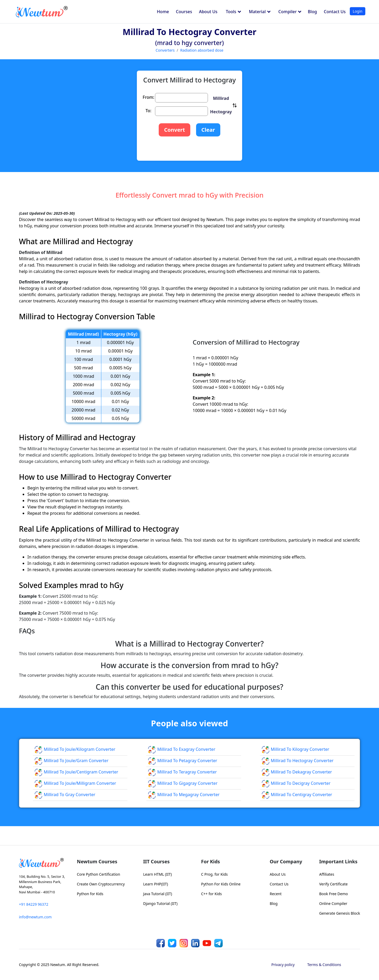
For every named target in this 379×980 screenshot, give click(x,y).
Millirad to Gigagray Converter (183, 783)
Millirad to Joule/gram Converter (71, 761)
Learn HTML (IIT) (158, 874)
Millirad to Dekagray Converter (297, 772)
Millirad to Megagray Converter (184, 795)
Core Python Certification (98, 874)
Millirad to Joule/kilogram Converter (75, 749)
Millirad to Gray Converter (65, 795)
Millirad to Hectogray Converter (297, 761)
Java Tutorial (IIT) (158, 894)
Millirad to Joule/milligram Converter (75, 783)
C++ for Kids (211, 894)
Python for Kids (90, 894)
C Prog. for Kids (214, 874)
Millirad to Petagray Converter (182, 761)
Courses (184, 12)
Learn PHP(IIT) (156, 884)
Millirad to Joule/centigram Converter (76, 772)
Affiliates (327, 874)
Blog (312, 12)
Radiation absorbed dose (202, 50)
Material (260, 12)
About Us (208, 12)
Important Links (338, 861)
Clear (208, 130)
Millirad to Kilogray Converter (295, 749)
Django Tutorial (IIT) (160, 903)
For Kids (211, 861)
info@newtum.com (35, 917)
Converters (165, 50)
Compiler (290, 12)
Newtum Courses (97, 861)
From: (148, 97)
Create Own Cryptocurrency (101, 884)
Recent (276, 894)
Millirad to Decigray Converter (296, 783)
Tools (233, 12)
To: (148, 111)
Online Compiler (333, 903)
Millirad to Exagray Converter (181, 749)
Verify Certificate (333, 884)
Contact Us (335, 12)
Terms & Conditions (324, 965)
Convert (174, 130)
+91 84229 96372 (34, 904)
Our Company (286, 861)
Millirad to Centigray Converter (297, 795)
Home (163, 12)
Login (358, 11)
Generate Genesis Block (340, 913)
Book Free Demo (334, 894)
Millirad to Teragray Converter (182, 772)
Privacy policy (283, 965)
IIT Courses (156, 861)
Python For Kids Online (221, 884)
